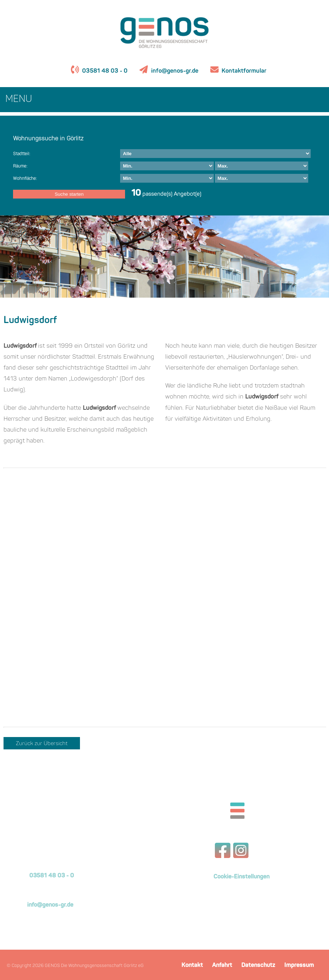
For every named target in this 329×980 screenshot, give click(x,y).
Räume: (20, 166)
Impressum (299, 966)
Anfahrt (222, 966)
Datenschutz (258, 966)
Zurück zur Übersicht (42, 744)
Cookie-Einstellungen (241, 877)
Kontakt (192, 966)
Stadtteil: (22, 154)
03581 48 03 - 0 (104, 71)
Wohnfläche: (25, 179)
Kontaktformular (243, 71)
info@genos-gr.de (175, 71)
